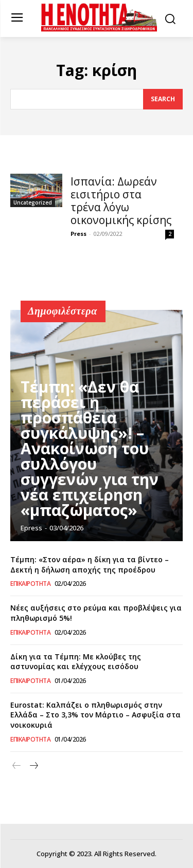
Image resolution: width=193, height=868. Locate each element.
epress (31, 528)
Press (78, 234)
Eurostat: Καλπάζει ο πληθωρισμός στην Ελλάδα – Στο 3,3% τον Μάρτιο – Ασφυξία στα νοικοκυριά (95, 715)
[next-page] (33, 766)
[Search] (163, 99)
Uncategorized (33, 202)
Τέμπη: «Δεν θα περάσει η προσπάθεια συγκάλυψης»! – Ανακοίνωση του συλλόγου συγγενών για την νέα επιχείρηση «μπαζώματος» (90, 448)
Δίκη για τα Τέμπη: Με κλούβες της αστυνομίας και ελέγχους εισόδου (76, 662)
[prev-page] (17, 766)
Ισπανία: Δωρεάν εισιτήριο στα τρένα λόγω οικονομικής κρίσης (121, 201)
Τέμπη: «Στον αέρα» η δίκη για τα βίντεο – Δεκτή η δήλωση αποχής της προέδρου (90, 565)
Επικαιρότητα (30, 584)
